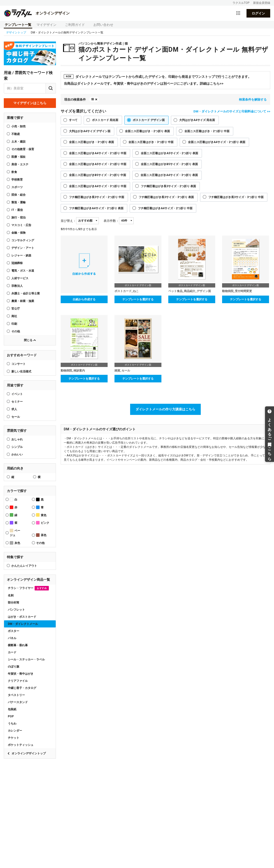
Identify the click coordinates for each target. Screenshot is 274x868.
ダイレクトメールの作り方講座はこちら (165, 409)
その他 (16, 331)
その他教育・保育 (23, 149)
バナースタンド (18, 702)
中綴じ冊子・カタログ (22, 688)
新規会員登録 (262, 3)
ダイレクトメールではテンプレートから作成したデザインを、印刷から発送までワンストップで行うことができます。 (158, 77)
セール (16, 417)
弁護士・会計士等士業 (26, 293)
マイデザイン (46, 25)
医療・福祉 (18, 157)
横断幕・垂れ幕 (18, 645)
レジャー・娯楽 (21, 255)
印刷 (14, 324)
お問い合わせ (103, 25)
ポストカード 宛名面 (105, 120)
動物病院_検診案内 (73, 371)
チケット (14, 738)
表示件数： (111, 221)
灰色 (15, 543)
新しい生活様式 (21, 371)
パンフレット (16, 610)
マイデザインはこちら (30, 103)
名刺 (11, 595)
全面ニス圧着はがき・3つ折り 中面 (151, 142)
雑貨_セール (122, 371)
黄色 (41, 515)
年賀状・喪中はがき (21, 674)
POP (11, 716)
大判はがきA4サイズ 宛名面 (197, 120)
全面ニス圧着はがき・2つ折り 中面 (207, 131)
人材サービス (20, 278)
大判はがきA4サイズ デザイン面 (90, 131)
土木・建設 (18, 142)
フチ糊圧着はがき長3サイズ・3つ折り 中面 (236, 197)
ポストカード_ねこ (127, 291)
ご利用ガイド (75, 25)
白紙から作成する (84, 299)
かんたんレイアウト (24, 566)
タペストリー (16, 695)
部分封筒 (14, 603)
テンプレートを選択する (138, 299)
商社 (14, 316)
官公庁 (16, 309)
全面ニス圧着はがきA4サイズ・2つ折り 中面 (98, 153)
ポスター (14, 631)
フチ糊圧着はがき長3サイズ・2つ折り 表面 (168, 186)
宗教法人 (17, 286)
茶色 (41, 535)
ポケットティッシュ (21, 745)
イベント (17, 394)
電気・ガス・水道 (23, 271)
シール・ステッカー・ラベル (26, 659)
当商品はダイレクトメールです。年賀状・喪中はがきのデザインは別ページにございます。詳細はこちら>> (144, 84)
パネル (12, 638)
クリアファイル (18, 681)
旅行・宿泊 (18, 218)
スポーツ (17, 187)
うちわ (12, 724)
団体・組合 (18, 195)
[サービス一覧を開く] (238, 13)
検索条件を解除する (253, 100)
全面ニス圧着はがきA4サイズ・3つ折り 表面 (169, 175)
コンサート (18, 364)
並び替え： (68, 221)
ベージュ (15, 533)
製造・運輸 (18, 202)
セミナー (17, 402)
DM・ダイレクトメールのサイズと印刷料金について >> (232, 111)
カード (12, 652)
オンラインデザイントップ (29, 753)
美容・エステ (20, 164)
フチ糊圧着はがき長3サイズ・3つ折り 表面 (166, 197)
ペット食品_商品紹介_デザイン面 (190, 291)
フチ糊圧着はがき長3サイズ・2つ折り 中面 (97, 197)
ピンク (43, 523)
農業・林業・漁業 (23, 301)
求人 (14, 409)
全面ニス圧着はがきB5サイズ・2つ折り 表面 (169, 164)
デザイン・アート (23, 248)
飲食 (14, 172)
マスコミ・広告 (21, 225)
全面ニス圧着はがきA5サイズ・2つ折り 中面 (98, 164)
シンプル (17, 447)
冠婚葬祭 (17, 263)
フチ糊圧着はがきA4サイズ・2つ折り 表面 (96, 208)
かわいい (17, 455)
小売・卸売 (18, 126)
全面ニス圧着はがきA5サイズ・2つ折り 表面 (169, 153)
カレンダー (15, 731)
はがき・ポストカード (22, 617)
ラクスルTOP (241, 3)
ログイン (258, 13)
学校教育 (17, 180)
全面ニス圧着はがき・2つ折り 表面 (147, 131)
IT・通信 (17, 210)
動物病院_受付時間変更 (237, 291)
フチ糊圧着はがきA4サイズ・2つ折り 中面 (165, 208)
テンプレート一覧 (18, 25)
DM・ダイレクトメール (23, 624)
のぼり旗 (14, 667)
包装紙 (12, 709)
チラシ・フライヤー (28, 588)
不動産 (16, 134)
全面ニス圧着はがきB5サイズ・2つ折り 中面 (98, 175)
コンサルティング (23, 240)
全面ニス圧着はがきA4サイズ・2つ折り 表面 (217, 142)
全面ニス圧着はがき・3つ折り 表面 (91, 142)
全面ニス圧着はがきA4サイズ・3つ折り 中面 (98, 186)
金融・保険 (18, 233)
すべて (73, 120)
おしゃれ (17, 439)
